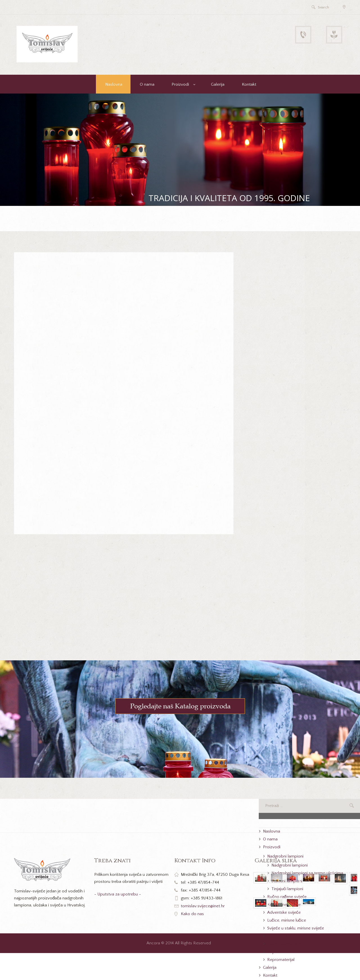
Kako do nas (192, 914)
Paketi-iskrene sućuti (286, 944)
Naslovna (114, 84)
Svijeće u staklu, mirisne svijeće (296, 928)
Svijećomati (278, 952)
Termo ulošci (279, 936)
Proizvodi (180, 84)
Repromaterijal (281, 960)
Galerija (218, 84)
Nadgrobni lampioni (285, 856)
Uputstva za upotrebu (118, 894)
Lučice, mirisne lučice (287, 920)
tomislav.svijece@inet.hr (203, 906)
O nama (147, 84)
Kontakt (249, 84)
